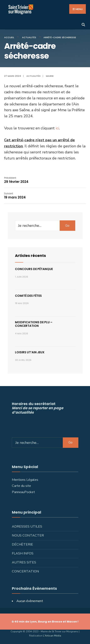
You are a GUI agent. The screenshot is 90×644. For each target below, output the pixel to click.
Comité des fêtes (28, 296)
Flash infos (23, 553)
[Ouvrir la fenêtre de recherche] (83, 24)
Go (67, 226)
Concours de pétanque (34, 269)
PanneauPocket (23, 492)
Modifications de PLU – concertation (34, 324)
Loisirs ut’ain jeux (30, 352)
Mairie (50, 76)
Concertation (25, 571)
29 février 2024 (16, 180)
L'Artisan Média (52, 636)
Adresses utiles (27, 527)
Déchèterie (22, 544)
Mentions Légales (25, 480)
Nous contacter (28, 535)
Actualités (29, 37)
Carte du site (21, 486)
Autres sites (24, 562)
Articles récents (30, 256)
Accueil (9, 37)
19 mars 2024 (15, 196)
